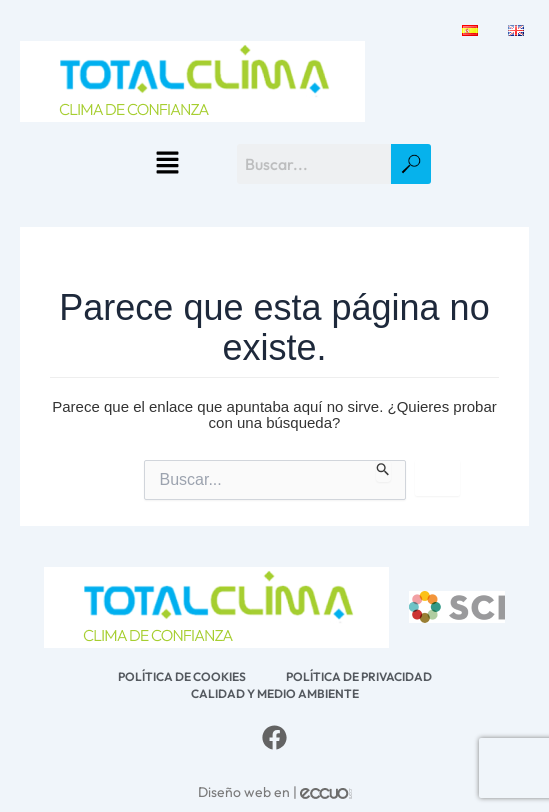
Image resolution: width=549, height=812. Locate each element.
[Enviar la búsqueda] (383, 471)
